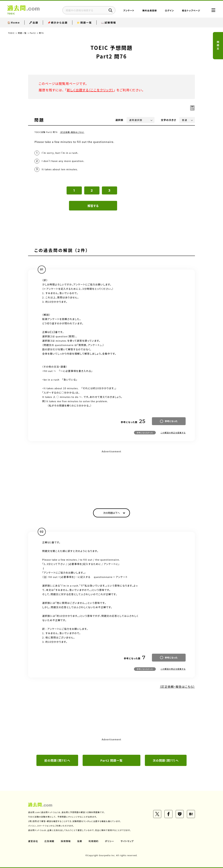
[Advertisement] (111, 476)
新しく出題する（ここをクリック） (90, 90)
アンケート (129, 10)
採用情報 (66, 841)
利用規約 (94, 841)
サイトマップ (127, 841)
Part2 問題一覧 (112, 760)
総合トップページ (191, 10)
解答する (93, 206)
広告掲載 (49, 841)
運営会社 (33, 841)
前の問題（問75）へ (57, 760)
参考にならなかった (145, 433)
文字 (169, 120)
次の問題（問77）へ (166, 760)
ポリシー (110, 841)
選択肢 (120, 120)
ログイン (169, 10)
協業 (80, 841)
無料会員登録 (150, 10)
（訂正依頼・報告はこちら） (72, 132)
